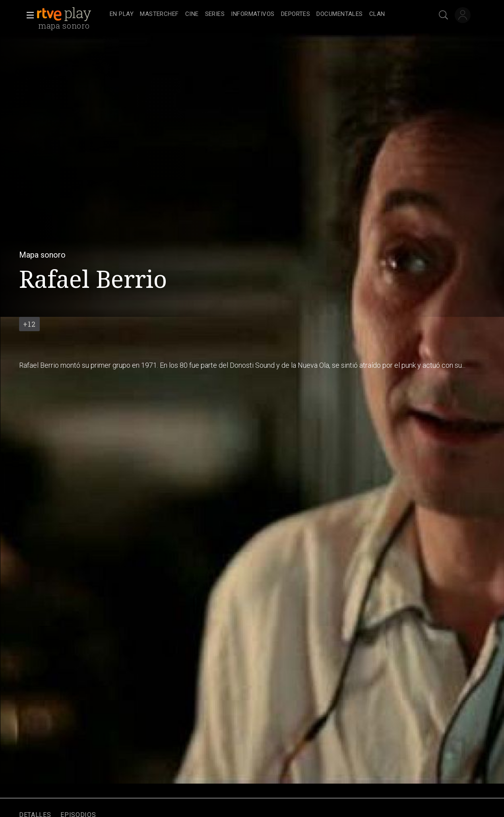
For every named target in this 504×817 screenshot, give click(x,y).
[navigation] (261, 14)
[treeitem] (122, 15)
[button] (28, 15)
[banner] (72, 14)
